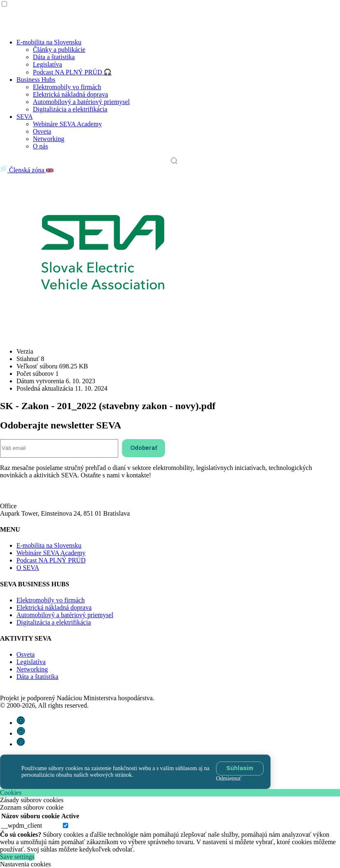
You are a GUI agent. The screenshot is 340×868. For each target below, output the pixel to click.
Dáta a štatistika (54, 57)
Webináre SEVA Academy (67, 124)
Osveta (42, 131)
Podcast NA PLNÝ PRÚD (51, 560)
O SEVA (28, 568)
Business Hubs (36, 80)
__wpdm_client (22, 825)
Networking (48, 139)
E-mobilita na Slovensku (49, 42)
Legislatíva (47, 64)
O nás (40, 146)
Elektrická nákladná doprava (70, 94)
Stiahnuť (19, 337)
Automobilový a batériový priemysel (81, 102)
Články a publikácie (59, 50)
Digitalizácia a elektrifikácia (70, 109)
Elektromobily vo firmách (67, 87)
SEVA (25, 117)
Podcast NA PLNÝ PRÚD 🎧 (72, 72)
